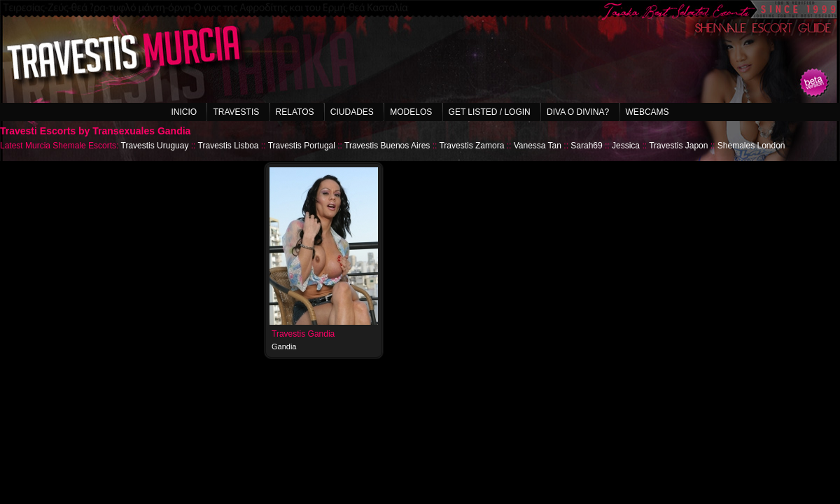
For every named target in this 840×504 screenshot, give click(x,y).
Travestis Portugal (302, 146)
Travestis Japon (678, 146)
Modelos (411, 112)
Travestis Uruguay (155, 146)
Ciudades (352, 112)
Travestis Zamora (471, 146)
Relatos (295, 112)
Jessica (626, 146)
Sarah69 (586, 146)
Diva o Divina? (578, 112)
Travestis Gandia (303, 334)
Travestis (236, 112)
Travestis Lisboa (229, 146)
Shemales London (751, 146)
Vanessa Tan (538, 146)
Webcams (647, 112)
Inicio (184, 112)
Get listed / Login (490, 112)
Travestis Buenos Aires (387, 146)
